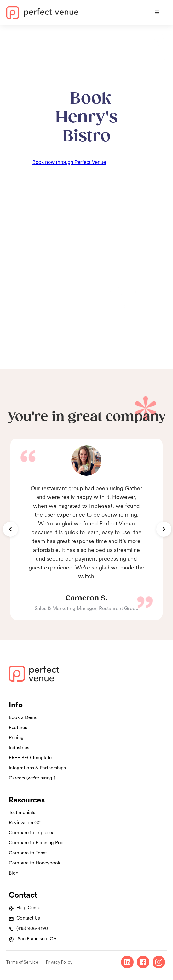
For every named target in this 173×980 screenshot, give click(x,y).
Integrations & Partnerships (37, 768)
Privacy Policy (59, 962)
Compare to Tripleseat (32, 833)
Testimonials (22, 813)
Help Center (29, 908)
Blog (14, 873)
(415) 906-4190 (32, 928)
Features (18, 728)
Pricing (16, 738)
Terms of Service (22, 962)
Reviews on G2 (25, 823)
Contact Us (28, 918)
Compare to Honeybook (35, 863)
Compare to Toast (28, 853)
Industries (19, 748)
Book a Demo (23, 717)
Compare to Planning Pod (36, 843)
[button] (157, 13)
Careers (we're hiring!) (32, 778)
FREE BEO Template (30, 758)
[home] (77, 13)
